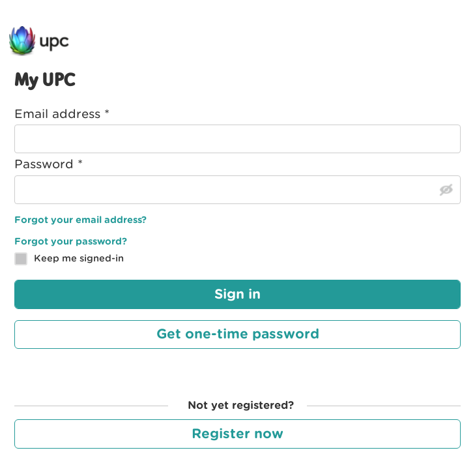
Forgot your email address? (80, 220)
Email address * (62, 114)
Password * (49, 164)
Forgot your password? (71, 241)
